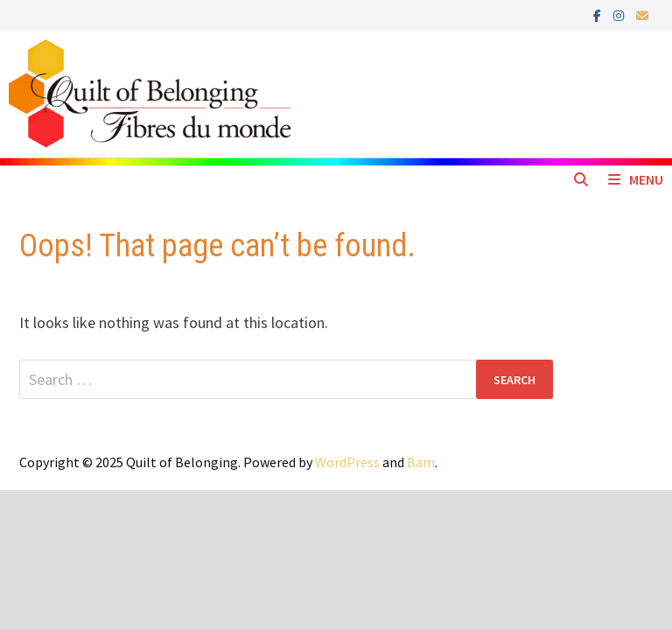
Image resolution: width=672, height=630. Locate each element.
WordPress (347, 462)
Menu (636, 179)
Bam (421, 462)
